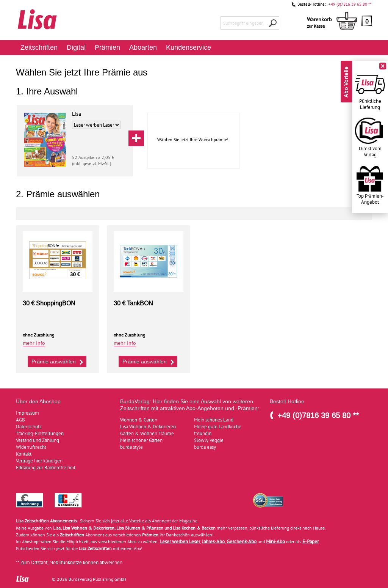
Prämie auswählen (58, 361)
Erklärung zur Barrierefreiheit (46, 468)
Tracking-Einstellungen (40, 433)
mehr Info (34, 343)
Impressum (27, 413)
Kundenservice (189, 47)
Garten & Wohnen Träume (147, 433)
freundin (203, 433)
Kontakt (24, 454)
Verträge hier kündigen (39, 461)
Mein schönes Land (214, 420)
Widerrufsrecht (31, 447)
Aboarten (143, 47)
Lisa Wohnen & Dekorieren (148, 427)
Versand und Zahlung (38, 440)
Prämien (107, 47)
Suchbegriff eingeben (243, 23)
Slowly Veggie (209, 440)
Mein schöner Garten (141, 440)
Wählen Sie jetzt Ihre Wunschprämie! (193, 139)
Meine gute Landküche (218, 427)
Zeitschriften (39, 47)
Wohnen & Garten (139, 420)
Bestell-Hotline (287, 401)
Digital (76, 47)
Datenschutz (29, 427)
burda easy (205, 447)
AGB (20, 420)
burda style (131, 447)
